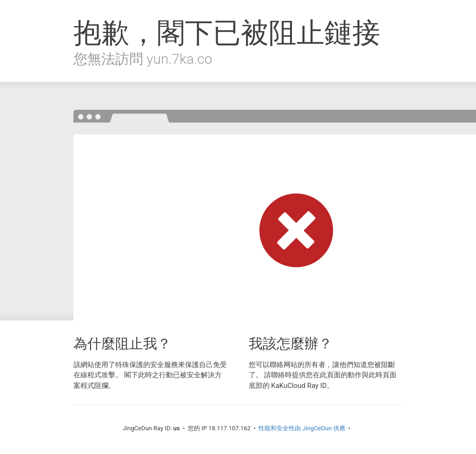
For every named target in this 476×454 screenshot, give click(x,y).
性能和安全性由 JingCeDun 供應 (302, 428)
